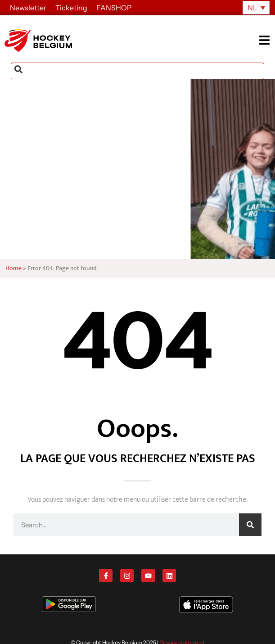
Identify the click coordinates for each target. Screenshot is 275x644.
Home (14, 268)
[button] (267, 40)
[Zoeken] (250, 525)
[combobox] (137, 71)
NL (252, 8)
